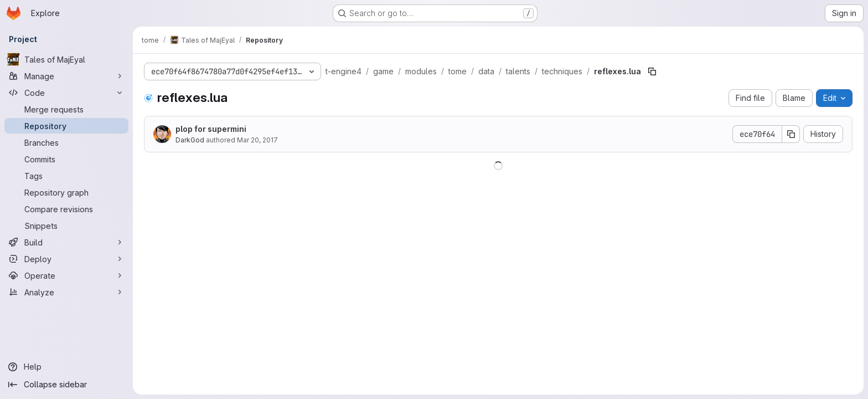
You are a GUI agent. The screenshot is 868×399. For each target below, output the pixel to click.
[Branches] (66, 142)
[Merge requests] (66, 109)
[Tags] (66, 176)
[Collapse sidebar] (66, 385)
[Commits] (66, 159)
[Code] (66, 93)
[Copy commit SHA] (791, 134)
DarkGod (190, 140)
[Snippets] (66, 226)
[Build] (66, 242)
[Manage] (66, 76)
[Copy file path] (652, 71)
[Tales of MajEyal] (66, 59)
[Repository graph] (66, 192)
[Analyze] (66, 292)
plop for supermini (211, 129)
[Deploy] (66, 259)
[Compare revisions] (66, 209)
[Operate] (66, 275)
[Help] (66, 367)
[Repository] (66, 126)
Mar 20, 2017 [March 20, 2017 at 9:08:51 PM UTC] (257, 140)
